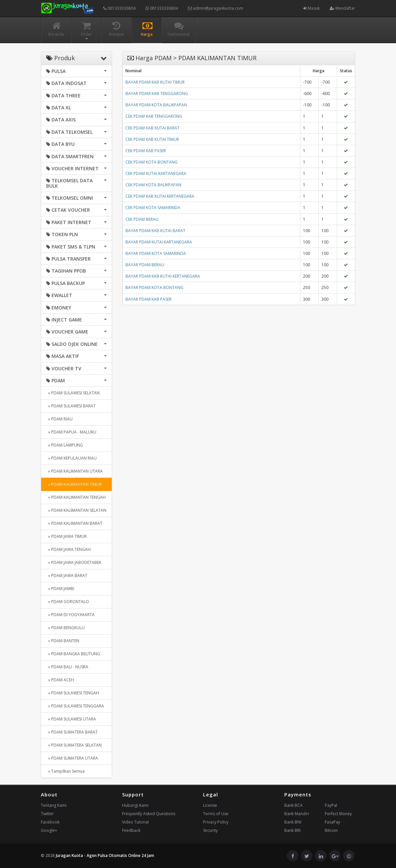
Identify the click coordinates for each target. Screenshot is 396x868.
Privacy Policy (216, 822)
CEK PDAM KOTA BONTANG (152, 162)
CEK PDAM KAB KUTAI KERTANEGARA (160, 196)
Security (210, 830)
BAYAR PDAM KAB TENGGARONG (157, 93)
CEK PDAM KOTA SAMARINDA (153, 208)
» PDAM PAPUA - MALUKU (71, 432)
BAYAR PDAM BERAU (145, 265)
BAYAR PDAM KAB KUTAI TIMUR (155, 82)
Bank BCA (293, 805)
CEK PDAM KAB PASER (146, 151)
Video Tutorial (135, 822)
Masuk (312, 8)
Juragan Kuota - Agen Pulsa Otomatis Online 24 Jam (105, 855)
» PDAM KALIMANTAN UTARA (74, 471)
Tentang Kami (54, 805)
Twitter (47, 814)
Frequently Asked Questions (149, 814)
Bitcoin (331, 830)
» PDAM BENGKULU (65, 628)
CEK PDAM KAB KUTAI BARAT (153, 128)
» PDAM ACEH (60, 680)
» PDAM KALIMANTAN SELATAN (76, 510)
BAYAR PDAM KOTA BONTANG (154, 287)
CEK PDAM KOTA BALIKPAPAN (153, 185)
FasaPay (332, 822)
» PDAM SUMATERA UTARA (72, 758)
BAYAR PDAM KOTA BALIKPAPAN (156, 105)
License (210, 805)
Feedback (131, 830)
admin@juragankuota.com (216, 8)
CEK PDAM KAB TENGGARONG (154, 116)
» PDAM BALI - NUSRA (67, 667)
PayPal (331, 805)
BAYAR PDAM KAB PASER (148, 299)
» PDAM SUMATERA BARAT (72, 732)
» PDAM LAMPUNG (65, 445)
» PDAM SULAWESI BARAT (71, 406)
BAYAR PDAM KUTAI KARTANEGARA (159, 242)
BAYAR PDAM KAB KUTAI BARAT (155, 231)
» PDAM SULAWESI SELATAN (73, 393)
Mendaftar (342, 8)
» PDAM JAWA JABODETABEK (74, 562)
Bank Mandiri (297, 814)
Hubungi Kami (135, 805)
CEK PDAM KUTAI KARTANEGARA (156, 173)
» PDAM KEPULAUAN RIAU (71, 458)
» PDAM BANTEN (63, 641)
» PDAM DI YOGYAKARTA (70, 615)
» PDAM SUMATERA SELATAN (74, 745)
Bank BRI (292, 830)
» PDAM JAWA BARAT (67, 575)
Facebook (50, 822)
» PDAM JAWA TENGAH (68, 549)
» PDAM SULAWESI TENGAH (73, 693)
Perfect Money (338, 814)
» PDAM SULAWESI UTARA (71, 719)
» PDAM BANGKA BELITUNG (73, 654)
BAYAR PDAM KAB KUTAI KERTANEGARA (163, 276)
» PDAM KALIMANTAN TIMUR (74, 484)
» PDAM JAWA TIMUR (66, 536)
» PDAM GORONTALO (68, 602)
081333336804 (119, 8)
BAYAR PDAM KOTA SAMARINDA (156, 253)
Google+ (49, 830)
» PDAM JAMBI (60, 589)
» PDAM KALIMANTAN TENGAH (76, 497)
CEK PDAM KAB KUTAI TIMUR (152, 139)
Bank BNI (293, 822)
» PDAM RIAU (59, 419)
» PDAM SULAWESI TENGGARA (75, 706)
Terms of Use (216, 814)
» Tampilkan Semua (65, 771)
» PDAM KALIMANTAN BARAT (74, 523)
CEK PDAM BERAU (142, 219)
